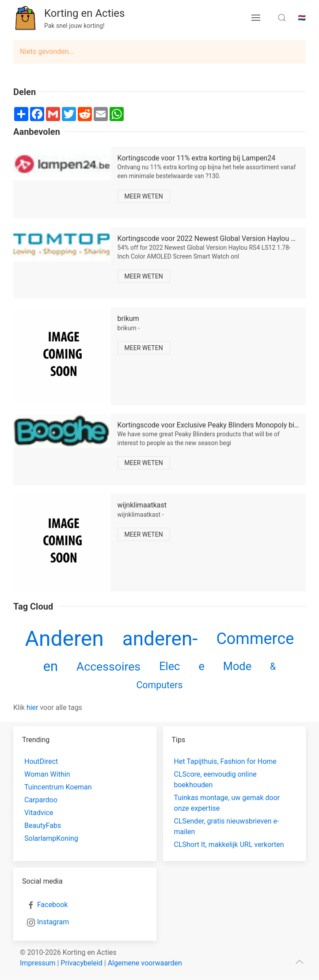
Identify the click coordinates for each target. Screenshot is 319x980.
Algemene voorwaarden (145, 963)
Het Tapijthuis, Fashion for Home (225, 761)
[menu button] (256, 18)
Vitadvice (39, 813)
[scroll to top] (300, 962)
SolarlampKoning (51, 838)
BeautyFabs (43, 826)
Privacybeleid (81, 963)
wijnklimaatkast (142, 505)
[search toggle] (282, 18)
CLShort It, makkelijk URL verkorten (229, 845)
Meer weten (144, 196)
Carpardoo (41, 800)
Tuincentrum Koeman (58, 787)
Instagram (53, 922)
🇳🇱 (302, 18)
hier (32, 707)
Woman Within (47, 774)
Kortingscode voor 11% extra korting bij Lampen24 (197, 158)
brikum (128, 318)
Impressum (38, 963)
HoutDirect (41, 761)
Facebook (52, 905)
